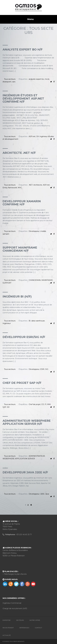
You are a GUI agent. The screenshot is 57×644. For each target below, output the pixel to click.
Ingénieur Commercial (12, 603)
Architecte (38, 185)
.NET (31, 185)
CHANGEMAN (35, 280)
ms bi (47, 79)
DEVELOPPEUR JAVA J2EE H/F (25, 472)
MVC (20, 188)
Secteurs (20, 620)
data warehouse (38, 321)
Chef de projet (35, 404)
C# (37, 136)
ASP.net (32, 136)
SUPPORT (7, 283)
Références (24, 628)
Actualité (7, 635)
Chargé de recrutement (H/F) (15, 608)
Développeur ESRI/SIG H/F (24, 337)
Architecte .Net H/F (19, 153)
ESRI (42, 369)
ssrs (14, 82)
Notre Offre (35, 620)
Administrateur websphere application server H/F (27, 422)
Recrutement (8, 628)
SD (8, 407)
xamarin (6, 234)
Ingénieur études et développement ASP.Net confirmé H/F (23, 98)
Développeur (34, 231)
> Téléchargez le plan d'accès (15, 574)
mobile (43, 231)
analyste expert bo (36, 79)
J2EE (42, 494)
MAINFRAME (47, 280)
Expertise (7, 620)
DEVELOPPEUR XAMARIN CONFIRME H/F (22, 203)
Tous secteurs (10, 79)
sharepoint (7, 82)
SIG (47, 369)
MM (49, 404)
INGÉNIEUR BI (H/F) (17, 296)
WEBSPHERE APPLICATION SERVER (19, 459)
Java (47, 494)
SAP (4, 407)
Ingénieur (7, 323)
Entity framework (10, 188)
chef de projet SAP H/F (22, 383)
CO (43, 404)
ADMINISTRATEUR (37, 456)
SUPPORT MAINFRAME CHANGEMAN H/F (20, 249)
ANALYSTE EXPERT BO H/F (23, 49)
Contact (38, 628)
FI (46, 404)
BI (30, 321)
